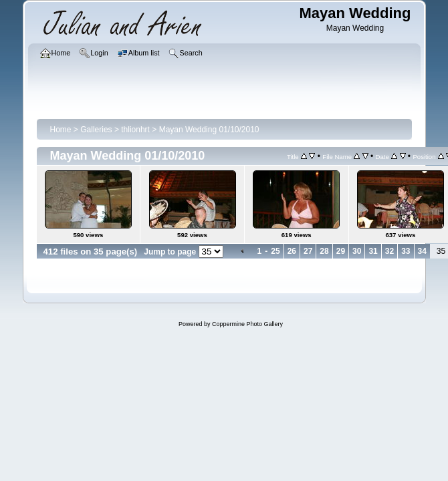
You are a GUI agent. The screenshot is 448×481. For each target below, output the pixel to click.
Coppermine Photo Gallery (247, 324)
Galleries (96, 130)
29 (341, 251)
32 (389, 251)
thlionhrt (135, 130)
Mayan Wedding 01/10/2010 (209, 130)
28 (324, 251)
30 (357, 251)
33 (406, 251)
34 (422, 251)
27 (308, 251)
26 (292, 251)
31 (373, 251)
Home (61, 130)
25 (275, 251)
